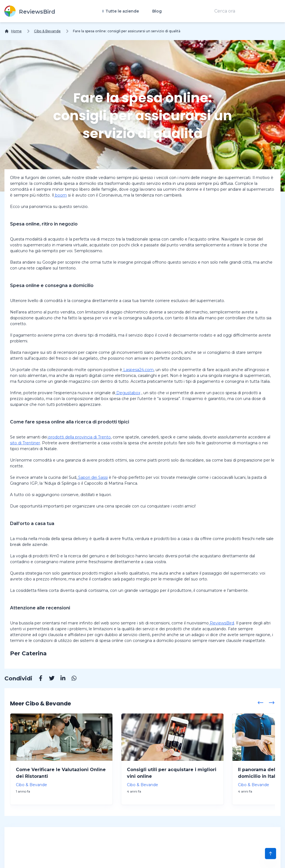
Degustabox (128, 393)
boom (60, 195)
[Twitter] (49, 679)
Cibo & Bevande (47, 31)
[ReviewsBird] (30, 11)
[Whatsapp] (71, 679)
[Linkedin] (60, 679)
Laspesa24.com (138, 370)
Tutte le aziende (122, 11)
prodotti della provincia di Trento (79, 437)
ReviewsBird (221, 623)
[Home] (13, 31)
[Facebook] (38, 679)
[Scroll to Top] (271, 854)
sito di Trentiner (25, 443)
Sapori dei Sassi (92, 477)
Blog (157, 11)
